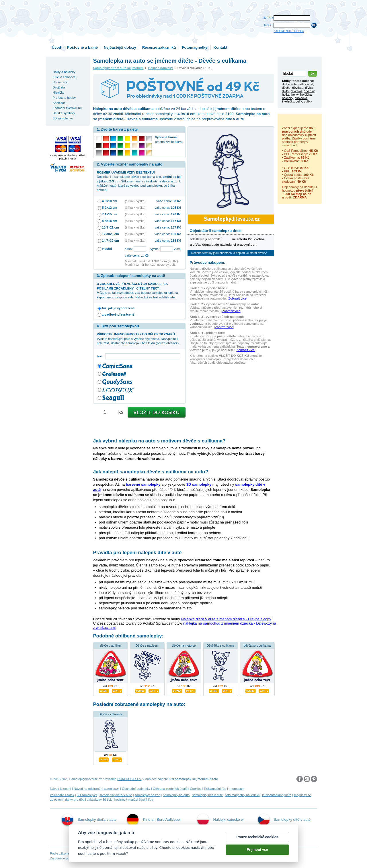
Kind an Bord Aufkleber (154, 820)
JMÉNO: (268, 18)
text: (101, 356)
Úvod (57, 47)
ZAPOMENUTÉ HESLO (289, 31)
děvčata (298, 88)
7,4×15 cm (110, 214)
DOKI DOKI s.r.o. (129, 779)
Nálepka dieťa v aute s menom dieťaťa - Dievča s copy (226, 619)
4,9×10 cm (110, 201)
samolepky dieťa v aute (116, 795)
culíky (308, 101)
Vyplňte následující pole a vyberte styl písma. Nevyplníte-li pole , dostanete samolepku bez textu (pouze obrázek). (138, 339)
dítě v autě (290, 84)
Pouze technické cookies (257, 837)
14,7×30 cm (111, 241)
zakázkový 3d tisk (99, 800)
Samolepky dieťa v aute (89, 820)
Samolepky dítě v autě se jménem (118, 68)
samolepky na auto (176, 795)
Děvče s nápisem (147, 646)
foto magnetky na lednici (242, 795)
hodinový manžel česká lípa (134, 800)
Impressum (237, 789)
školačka (301, 98)
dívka (309, 88)
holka (286, 95)
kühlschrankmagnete (277, 795)
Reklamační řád (215, 789)
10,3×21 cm (111, 227)
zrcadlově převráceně (118, 314)
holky (295, 95)
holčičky (288, 98)
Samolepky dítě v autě (284, 820)
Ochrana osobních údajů (170, 789)
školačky (288, 101)
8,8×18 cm (110, 221)
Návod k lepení (61, 789)
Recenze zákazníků (159, 47)
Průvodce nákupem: (208, 262)
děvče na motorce (184, 646)
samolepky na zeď (148, 795)
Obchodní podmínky (136, 789)
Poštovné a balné (82, 47)
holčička (306, 95)
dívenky (309, 91)
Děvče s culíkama (110, 714)
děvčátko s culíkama (257, 646)
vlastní (107, 249)
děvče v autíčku (110, 646)
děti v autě (306, 84)
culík (299, 101)
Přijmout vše (257, 850)
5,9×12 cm (110, 208)
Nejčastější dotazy (120, 47)
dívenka (297, 91)
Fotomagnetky (195, 47)
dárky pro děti (75, 800)
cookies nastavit (190, 847)
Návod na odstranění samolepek (96, 789)
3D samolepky (87, 795)
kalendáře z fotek (62, 795)
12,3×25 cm (111, 234)
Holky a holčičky (161, 68)
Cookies (196, 789)
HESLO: (268, 25)
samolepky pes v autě (207, 795)
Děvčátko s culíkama (220, 646)
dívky (286, 91)
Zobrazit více (238, 298)
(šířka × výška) (135, 201)
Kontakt (220, 47)
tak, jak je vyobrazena (118, 308)
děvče (286, 88)
